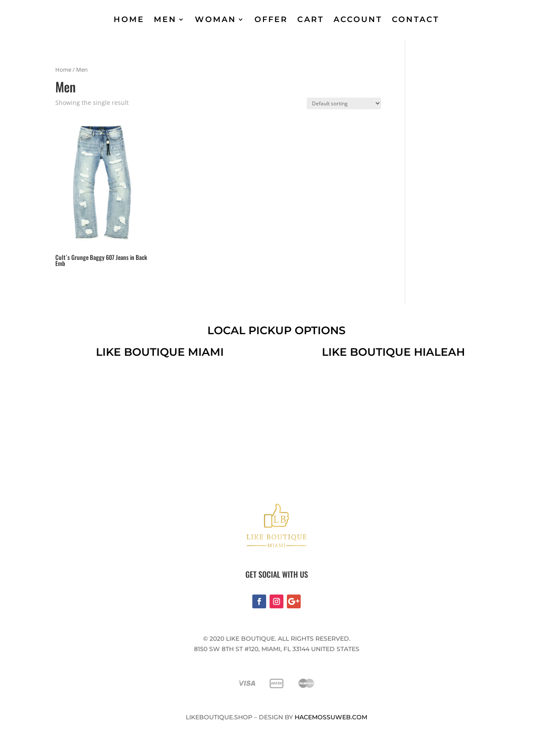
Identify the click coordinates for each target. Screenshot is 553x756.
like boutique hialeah (393, 352)
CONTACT (416, 19)
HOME (129, 19)
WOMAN (216, 19)
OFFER (271, 19)
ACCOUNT (358, 19)
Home (63, 70)
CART (311, 19)
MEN (165, 19)
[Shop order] (344, 103)
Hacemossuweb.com (331, 717)
